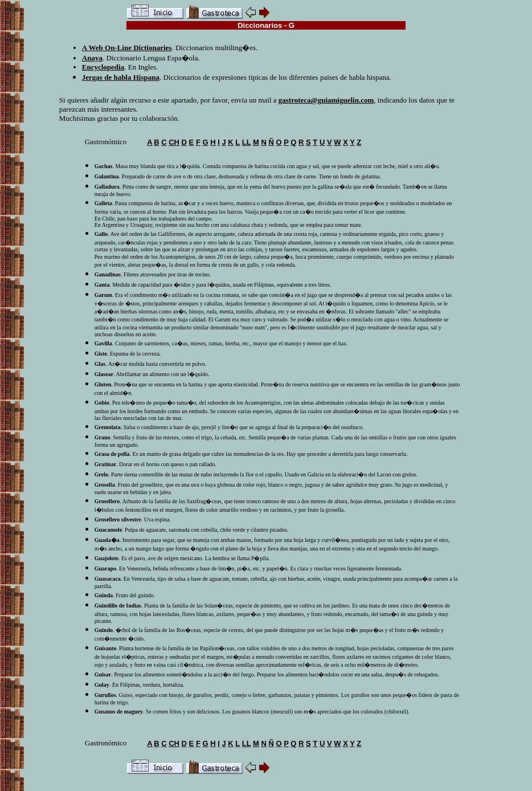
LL (247, 142)
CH (174, 142)
